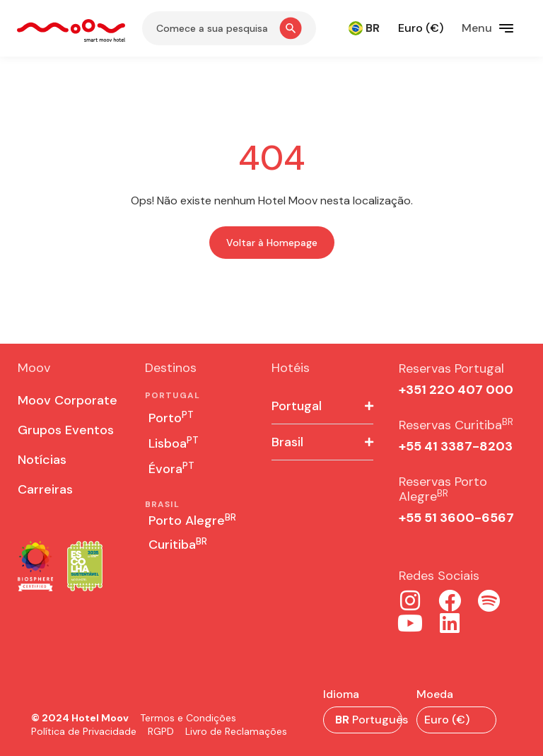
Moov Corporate (68, 400)
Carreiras (45, 489)
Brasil (287, 442)
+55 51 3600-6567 (456, 518)
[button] (322, 406)
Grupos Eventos (66, 430)
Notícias (42, 460)
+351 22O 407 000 (456, 390)
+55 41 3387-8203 (456, 446)
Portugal (297, 406)
